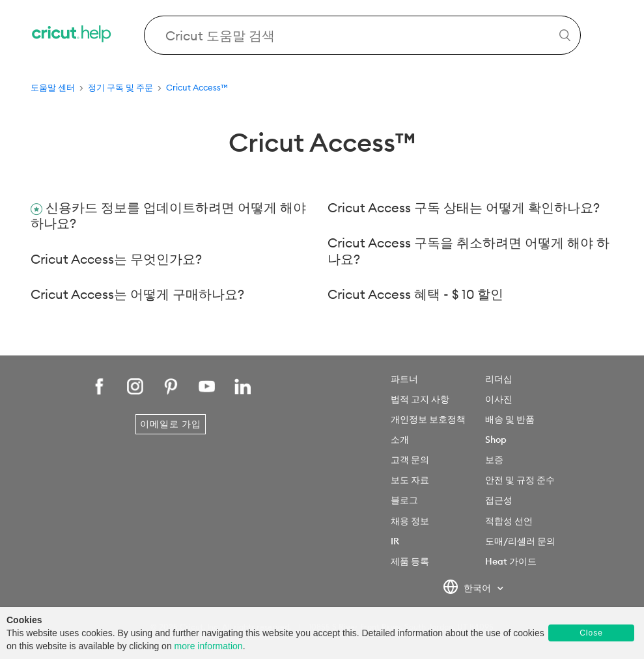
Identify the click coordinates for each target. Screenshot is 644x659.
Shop (496, 440)
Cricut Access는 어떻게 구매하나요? (137, 294)
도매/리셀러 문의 (520, 541)
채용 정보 (410, 521)
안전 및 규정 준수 (520, 480)
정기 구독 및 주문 (120, 87)
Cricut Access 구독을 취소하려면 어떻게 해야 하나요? (469, 251)
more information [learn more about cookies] (209, 646)
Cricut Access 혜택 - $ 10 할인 (415, 294)
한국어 (468, 589)
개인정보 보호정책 (428, 419)
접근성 (499, 500)
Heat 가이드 (511, 561)
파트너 (404, 379)
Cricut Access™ (197, 87)
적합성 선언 (509, 521)
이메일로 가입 (171, 424)
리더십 (499, 379)
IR (395, 541)
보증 (494, 460)
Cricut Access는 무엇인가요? (116, 259)
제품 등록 (410, 561)
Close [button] (591, 633)
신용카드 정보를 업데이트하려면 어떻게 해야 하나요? (168, 216)
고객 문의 (410, 460)
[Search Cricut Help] (362, 35)
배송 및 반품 (510, 419)
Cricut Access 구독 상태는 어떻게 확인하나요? (464, 207)
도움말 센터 (53, 87)
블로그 (404, 500)
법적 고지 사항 (420, 399)
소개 (400, 440)
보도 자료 (410, 480)
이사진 (499, 399)
